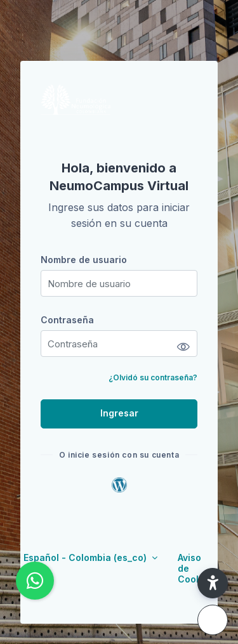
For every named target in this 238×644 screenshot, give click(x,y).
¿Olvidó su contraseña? (153, 377)
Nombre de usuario (84, 260)
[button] (213, 583)
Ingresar (119, 413)
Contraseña (67, 320)
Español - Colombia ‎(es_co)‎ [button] (86, 557)
